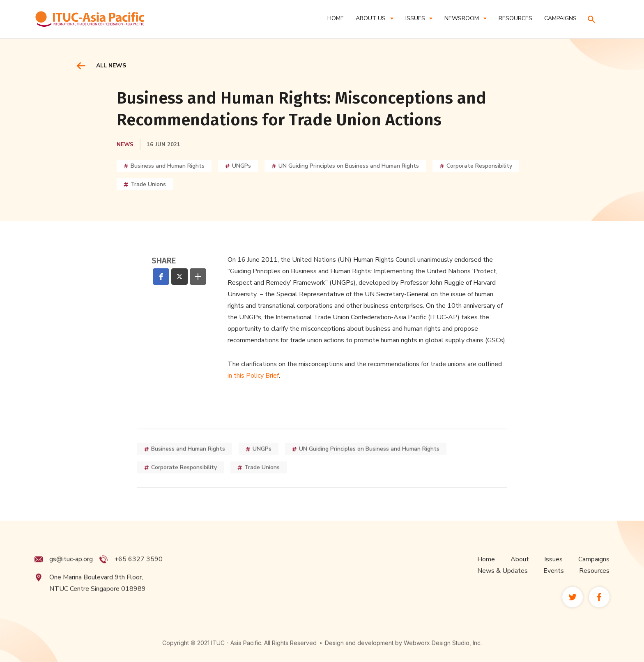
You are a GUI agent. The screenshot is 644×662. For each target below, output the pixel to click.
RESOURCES (515, 18)
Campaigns (594, 575)
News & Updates (503, 586)
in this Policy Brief (253, 376)
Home (336, 18)
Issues (553, 575)
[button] (374, 18)
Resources (594, 586)
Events (554, 586)
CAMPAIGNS (560, 18)
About (520, 575)
